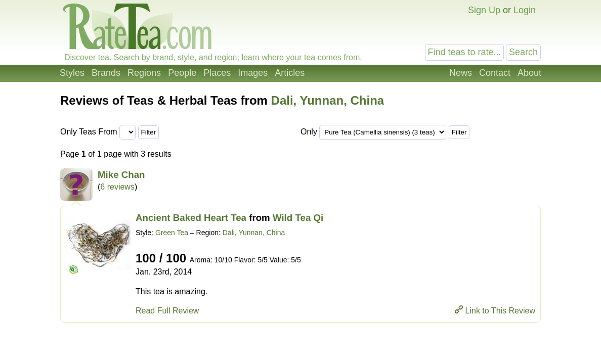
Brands (106, 73)
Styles (72, 73)
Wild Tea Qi (298, 218)
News (461, 73)
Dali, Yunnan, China (328, 100)
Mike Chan (121, 175)
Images (253, 73)
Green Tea (172, 233)
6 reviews (117, 187)
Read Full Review (167, 311)
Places (217, 73)
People (182, 73)
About (529, 73)
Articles (290, 73)
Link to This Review (500, 311)
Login (525, 10)
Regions (144, 73)
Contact (495, 73)
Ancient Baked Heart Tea (191, 218)
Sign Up (484, 10)
